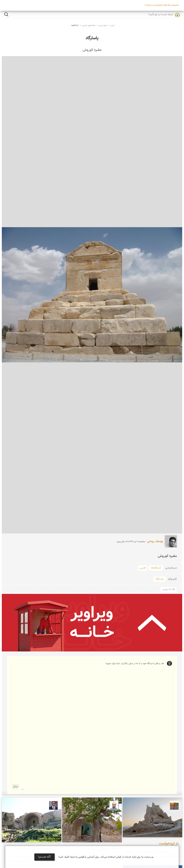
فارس (143, 568)
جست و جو (6, 14)
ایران (112, 25)
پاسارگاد (92, 38)
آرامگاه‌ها (75, 25)
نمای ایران (103, 25)
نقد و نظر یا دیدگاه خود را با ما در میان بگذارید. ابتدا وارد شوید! (93, 725)
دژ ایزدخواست (169, 844)
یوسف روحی (155, 541)
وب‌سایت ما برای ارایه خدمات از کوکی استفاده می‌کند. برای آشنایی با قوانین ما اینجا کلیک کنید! (106, 857)
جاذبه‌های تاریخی (89, 25)
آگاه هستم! (44, 857)
